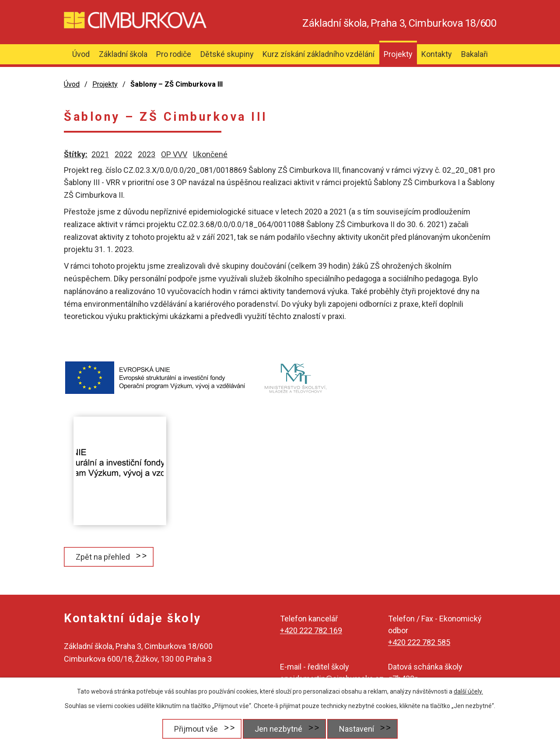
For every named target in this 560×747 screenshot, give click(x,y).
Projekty (398, 54)
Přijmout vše (196, 729)
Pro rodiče (174, 54)
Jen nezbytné (278, 729)
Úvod (81, 54)
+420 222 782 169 (311, 630)
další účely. (468, 691)
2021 (100, 154)
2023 (147, 154)
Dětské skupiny (227, 54)
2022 (123, 154)
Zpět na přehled (103, 557)
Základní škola (123, 54)
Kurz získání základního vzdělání (318, 54)
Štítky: (76, 154)
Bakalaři (474, 54)
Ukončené (210, 154)
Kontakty (437, 54)
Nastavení (357, 729)
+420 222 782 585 (419, 642)
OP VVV (174, 154)
